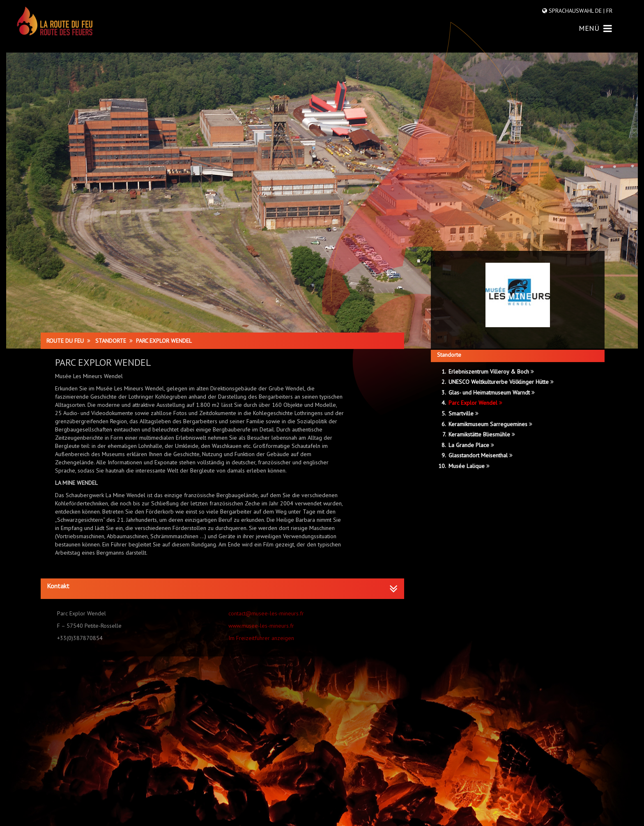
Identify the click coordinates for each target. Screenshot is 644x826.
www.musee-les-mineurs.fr (261, 626)
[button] (222, 586)
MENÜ (595, 28)
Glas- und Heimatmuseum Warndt (492, 392)
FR (608, 11)
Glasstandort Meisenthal (481, 455)
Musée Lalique (469, 466)
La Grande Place (471, 445)
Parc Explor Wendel (475, 403)
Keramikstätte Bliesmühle (482, 434)
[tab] (222, 589)
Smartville (463, 413)
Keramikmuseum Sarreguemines (490, 424)
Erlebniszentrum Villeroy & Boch (491, 372)
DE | (600, 11)
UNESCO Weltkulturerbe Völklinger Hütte (501, 382)
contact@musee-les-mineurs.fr (266, 613)
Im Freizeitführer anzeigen (261, 638)
